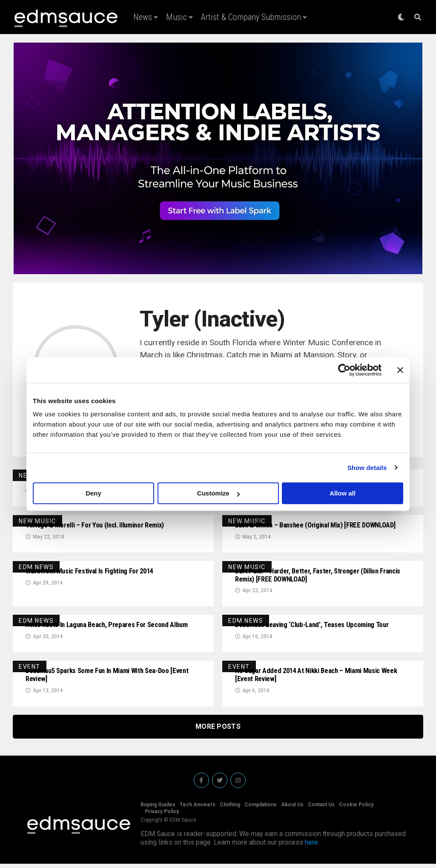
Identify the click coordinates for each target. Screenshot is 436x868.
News (143, 17)
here (311, 847)
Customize (218, 493)
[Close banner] (400, 370)
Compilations (261, 809)
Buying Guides (158, 809)
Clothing (230, 809)
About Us (292, 809)
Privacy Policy (162, 816)
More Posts (218, 731)
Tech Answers (198, 809)
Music (176, 17)
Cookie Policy (356, 809)
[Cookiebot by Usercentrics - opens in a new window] (344, 370)
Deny (93, 493)
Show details (367, 468)
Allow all (343, 493)
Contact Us (321, 809)
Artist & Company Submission (251, 17)
